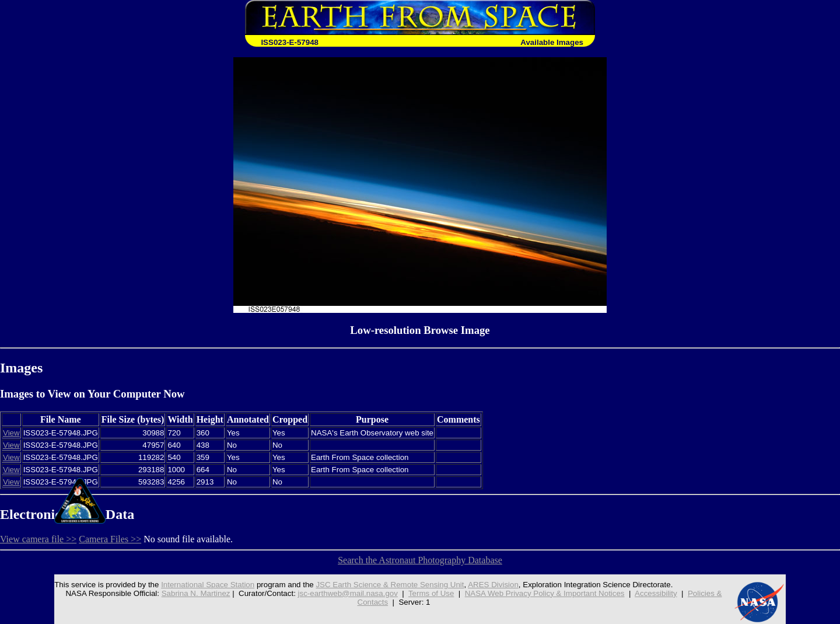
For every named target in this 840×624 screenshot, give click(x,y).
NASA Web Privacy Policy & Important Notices (545, 593)
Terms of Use (431, 593)
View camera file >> (38, 539)
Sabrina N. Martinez (196, 593)
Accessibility (656, 593)
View (11, 433)
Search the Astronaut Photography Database (420, 560)
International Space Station (208, 585)
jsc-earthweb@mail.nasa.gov (348, 593)
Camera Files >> (110, 539)
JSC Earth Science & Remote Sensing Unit (390, 585)
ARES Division (493, 585)
